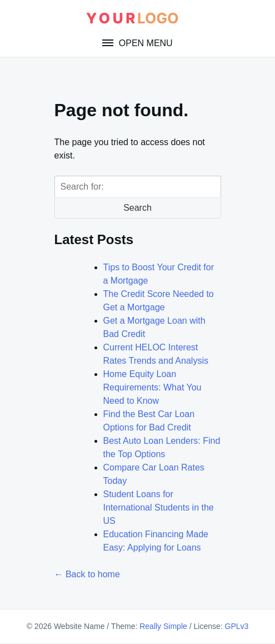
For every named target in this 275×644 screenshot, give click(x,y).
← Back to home (87, 574)
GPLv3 (237, 626)
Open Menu (144, 43)
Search (137, 208)
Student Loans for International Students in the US (159, 507)
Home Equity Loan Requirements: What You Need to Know (152, 387)
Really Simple (163, 626)
